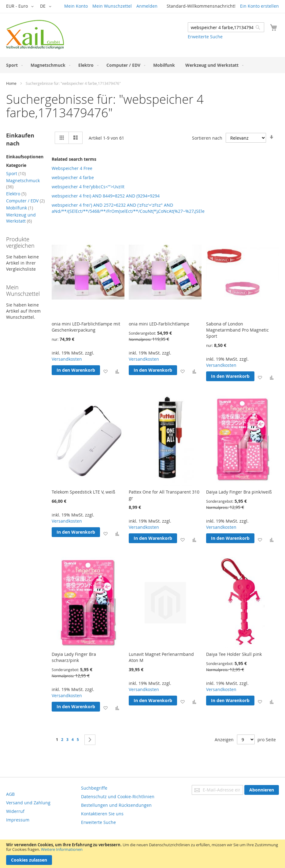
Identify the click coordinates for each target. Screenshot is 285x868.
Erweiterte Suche (205, 37)
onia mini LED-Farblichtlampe (159, 324)
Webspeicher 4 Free (72, 168)
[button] (21, 6)
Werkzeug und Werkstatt (21, 218)
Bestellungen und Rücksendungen (116, 805)
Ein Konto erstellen (259, 6)
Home (11, 83)
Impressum (18, 820)
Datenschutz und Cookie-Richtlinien (118, 797)
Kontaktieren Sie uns (102, 814)
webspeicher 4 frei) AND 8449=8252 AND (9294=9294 (106, 196)
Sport (16, 173)
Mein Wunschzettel (112, 6)
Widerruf (15, 811)
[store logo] (35, 35)
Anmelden (147, 6)
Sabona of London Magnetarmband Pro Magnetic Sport (237, 330)
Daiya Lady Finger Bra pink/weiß (239, 492)
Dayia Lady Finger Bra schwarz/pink (74, 657)
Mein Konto (76, 6)
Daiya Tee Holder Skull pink (234, 654)
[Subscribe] (262, 790)
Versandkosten (67, 359)
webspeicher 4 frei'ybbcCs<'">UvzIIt (88, 187)
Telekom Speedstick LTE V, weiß (83, 492)
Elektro (16, 194)
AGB (10, 794)
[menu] (142, 65)
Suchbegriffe (94, 788)
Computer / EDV (25, 201)
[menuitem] (13, 65)
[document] (142, 854)
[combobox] (226, 27)
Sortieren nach (207, 138)
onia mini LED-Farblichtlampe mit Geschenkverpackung (86, 327)
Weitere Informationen (62, 849)
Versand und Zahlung (28, 803)
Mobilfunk (20, 208)
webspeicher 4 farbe (73, 177)
